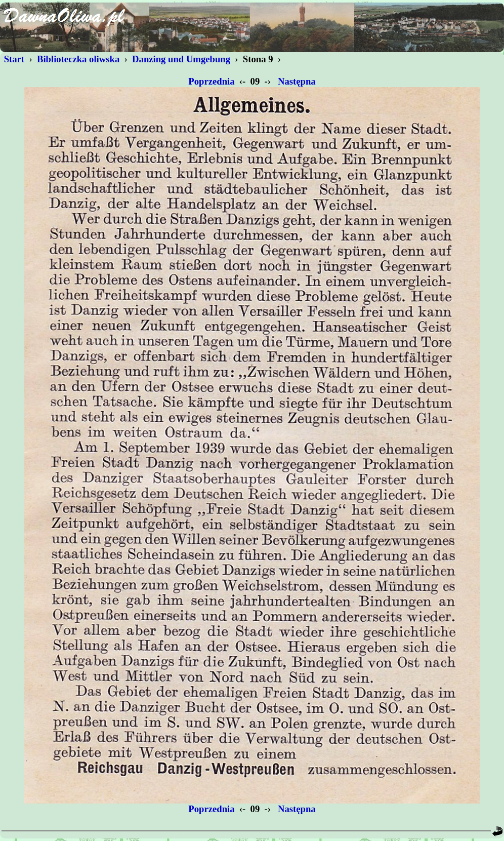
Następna (297, 81)
